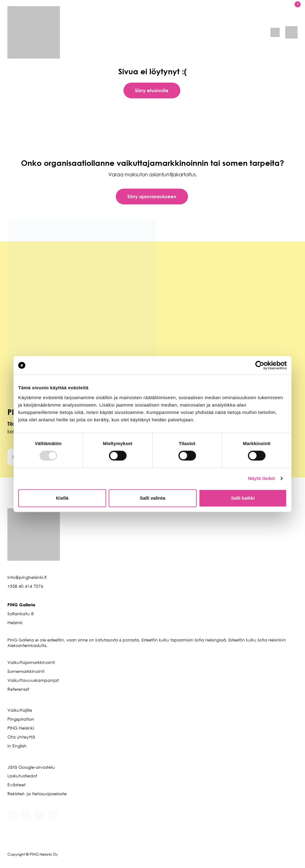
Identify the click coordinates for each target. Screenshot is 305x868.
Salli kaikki (243, 498)
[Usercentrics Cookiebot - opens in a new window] (260, 365)
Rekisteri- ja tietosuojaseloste (37, 794)
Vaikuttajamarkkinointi (31, 662)
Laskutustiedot (22, 776)
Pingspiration (21, 719)
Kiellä (62, 498)
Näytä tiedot (262, 478)
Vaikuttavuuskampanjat (33, 680)
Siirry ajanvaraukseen (152, 196)
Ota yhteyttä (21, 737)
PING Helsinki (21, 728)
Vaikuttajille (20, 710)
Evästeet (17, 785)
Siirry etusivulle (152, 90)
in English (17, 746)
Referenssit (18, 689)
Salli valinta (153, 498)
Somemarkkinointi (26, 671)
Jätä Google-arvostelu (31, 767)
